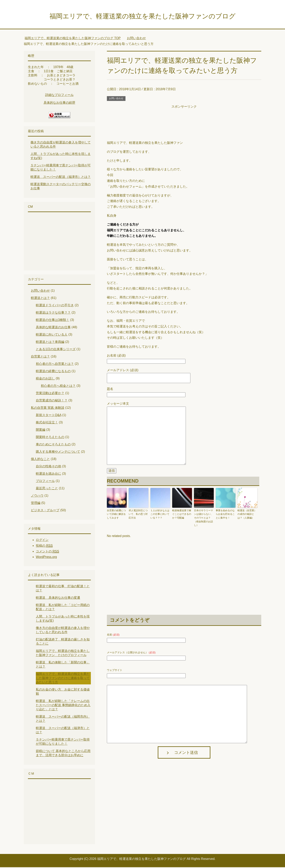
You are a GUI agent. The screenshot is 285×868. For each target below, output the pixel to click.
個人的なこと (40, 460)
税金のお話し (45, 379)
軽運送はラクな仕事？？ (53, 313)
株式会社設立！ (47, 423)
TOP (73, 39)
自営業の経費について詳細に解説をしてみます (116, 515)
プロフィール (45, 482)
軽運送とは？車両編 (50, 343)
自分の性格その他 (48, 467)
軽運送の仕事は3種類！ (53, 321)
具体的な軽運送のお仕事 (53, 328)
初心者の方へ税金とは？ (58, 387)
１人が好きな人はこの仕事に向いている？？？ (160, 515)
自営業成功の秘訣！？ (52, 401)
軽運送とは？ (40, 299)
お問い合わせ (116, 99)
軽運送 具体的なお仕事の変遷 (58, 598)
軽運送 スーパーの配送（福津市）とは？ (61, 178)
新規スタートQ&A (49, 416)
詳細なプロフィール (59, 96)
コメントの (47, 552)
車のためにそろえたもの (53, 445)
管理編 (36, 504)
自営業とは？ (40, 357)
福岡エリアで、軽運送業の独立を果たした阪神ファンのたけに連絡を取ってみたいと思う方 (63, 679)
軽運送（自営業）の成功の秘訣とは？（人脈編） (247, 515)
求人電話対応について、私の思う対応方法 (138, 515)
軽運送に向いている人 (52, 335)
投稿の (44, 546)
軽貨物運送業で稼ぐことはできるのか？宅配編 (182, 515)
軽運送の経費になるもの (53, 372)
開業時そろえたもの (50, 438)
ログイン (42, 541)
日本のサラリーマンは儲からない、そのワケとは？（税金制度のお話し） (203, 518)
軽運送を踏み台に (48, 474)
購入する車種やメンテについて (58, 452)
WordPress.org (46, 558)
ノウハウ (37, 496)
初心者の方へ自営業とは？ (55, 365)
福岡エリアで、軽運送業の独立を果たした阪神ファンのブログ (142, 17)
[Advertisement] (184, 119)
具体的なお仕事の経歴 (59, 103)
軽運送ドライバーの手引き (55, 306)
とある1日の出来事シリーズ (56, 350)
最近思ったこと (47, 489)
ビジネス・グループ (45, 511)
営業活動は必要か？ (50, 394)
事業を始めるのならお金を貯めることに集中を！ (225, 515)
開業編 (41, 430)
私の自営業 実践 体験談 (48, 408)
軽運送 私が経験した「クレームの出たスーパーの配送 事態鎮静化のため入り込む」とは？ (63, 706)
